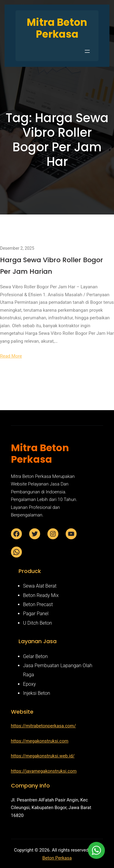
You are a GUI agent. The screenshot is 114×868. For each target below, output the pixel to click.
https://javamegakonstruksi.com (44, 771)
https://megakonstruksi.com (40, 741)
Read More (11, 356)
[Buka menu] (87, 51)
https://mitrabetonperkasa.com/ (43, 726)
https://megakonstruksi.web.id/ (43, 756)
